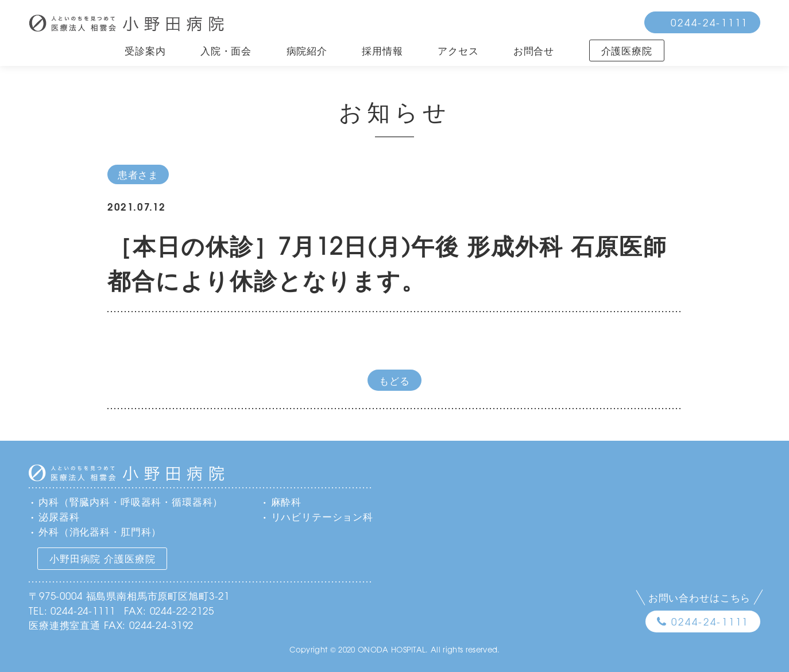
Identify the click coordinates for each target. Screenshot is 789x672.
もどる (394, 380)
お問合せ (534, 50)
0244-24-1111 (709, 22)
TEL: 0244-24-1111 (72, 610)
